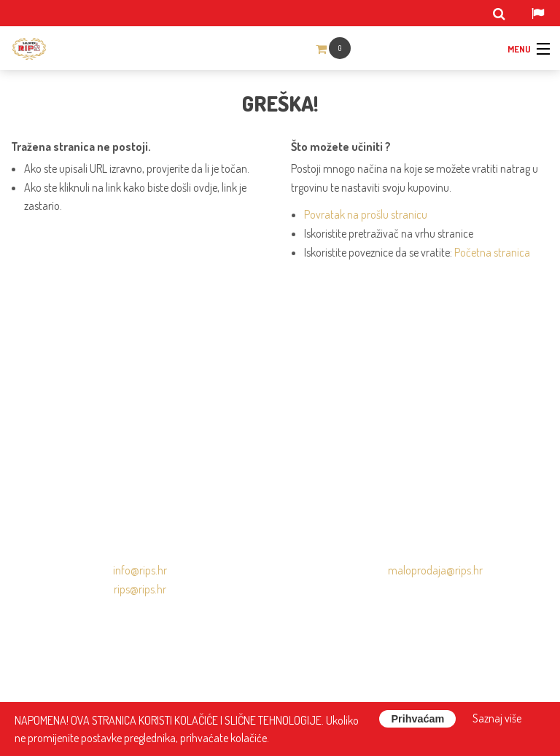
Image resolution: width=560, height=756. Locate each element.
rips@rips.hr (140, 589)
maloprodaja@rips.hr (435, 570)
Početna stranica (492, 252)
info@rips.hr (140, 570)
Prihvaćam (417, 719)
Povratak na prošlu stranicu (366, 214)
